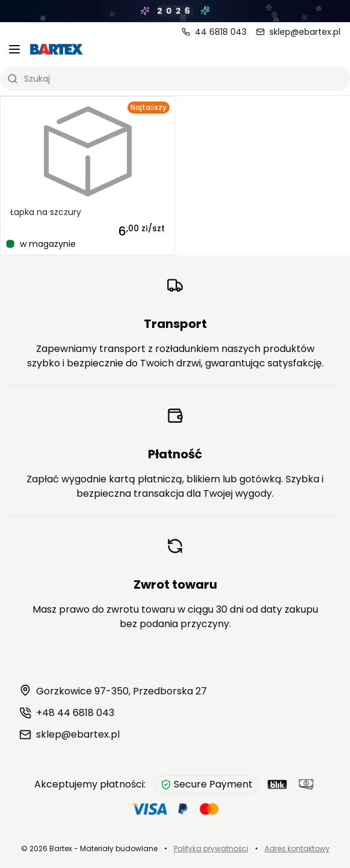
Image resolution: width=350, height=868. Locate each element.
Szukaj (29, 79)
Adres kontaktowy (297, 848)
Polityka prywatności (211, 848)
